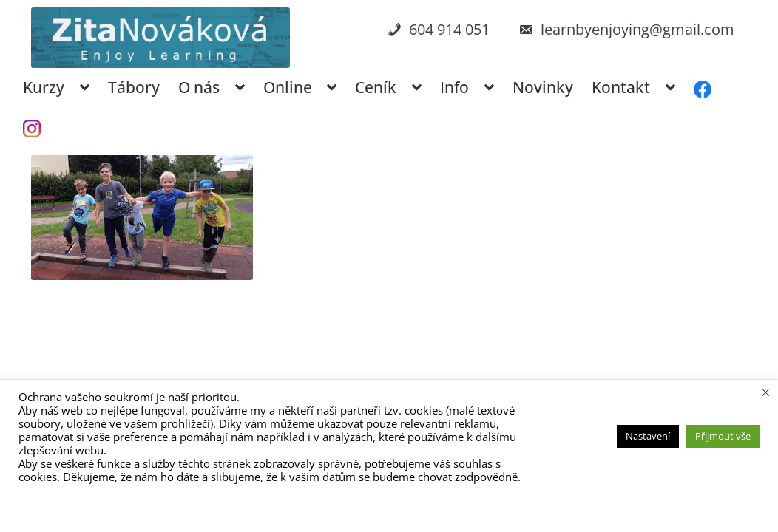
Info (454, 87)
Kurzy (44, 87)
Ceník (376, 87)
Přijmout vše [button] (723, 436)
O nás (199, 87)
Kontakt (621, 87)
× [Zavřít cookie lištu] (766, 392)
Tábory (134, 87)
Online (288, 87)
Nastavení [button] (648, 436)
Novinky (543, 87)
